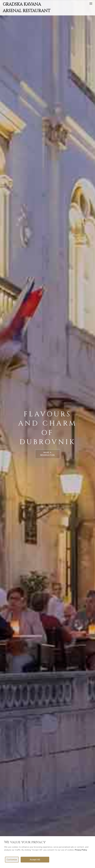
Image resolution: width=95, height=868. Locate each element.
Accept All (35, 860)
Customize (12, 860)
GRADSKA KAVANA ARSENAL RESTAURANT (27, 8)
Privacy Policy (81, 850)
